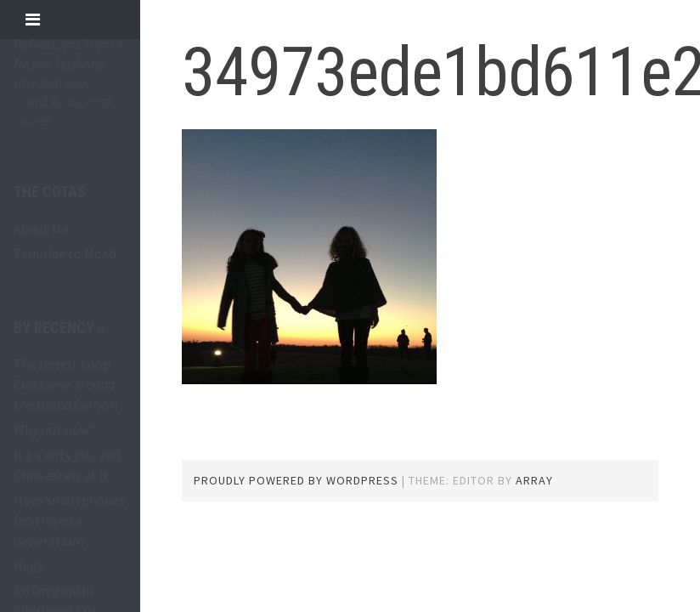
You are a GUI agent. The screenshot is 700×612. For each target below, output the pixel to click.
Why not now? (54, 429)
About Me (41, 229)
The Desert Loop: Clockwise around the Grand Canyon (65, 384)
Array (534, 480)
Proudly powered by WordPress (296, 480)
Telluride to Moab (65, 253)
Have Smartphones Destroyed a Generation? (69, 520)
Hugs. (30, 565)
